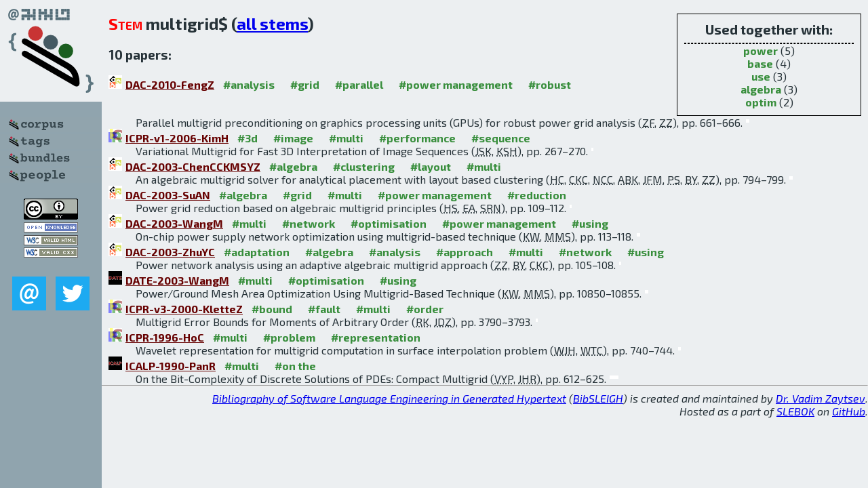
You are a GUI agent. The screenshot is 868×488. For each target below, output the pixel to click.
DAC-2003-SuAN (168, 195)
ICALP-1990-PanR (171, 366)
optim (761, 102)
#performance (417, 138)
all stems (272, 23)
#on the (295, 366)
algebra (761, 89)
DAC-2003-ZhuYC (170, 252)
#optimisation (389, 223)
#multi (346, 138)
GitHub (849, 411)
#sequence (501, 138)
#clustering (364, 166)
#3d (248, 138)
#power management (456, 84)
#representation (376, 337)
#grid (305, 84)
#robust (550, 84)
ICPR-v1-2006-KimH (177, 138)
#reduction (537, 195)
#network (309, 223)
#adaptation (257, 252)
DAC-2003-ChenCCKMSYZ (193, 166)
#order (425, 309)
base (760, 63)
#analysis (249, 84)
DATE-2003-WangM (177, 280)
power (761, 50)
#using (590, 223)
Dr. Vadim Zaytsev (821, 398)
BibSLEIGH (598, 398)
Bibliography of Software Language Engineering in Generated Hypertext (389, 398)
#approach (465, 252)
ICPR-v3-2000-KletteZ (184, 309)
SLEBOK (795, 411)
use (761, 76)
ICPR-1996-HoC (165, 337)
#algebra (293, 166)
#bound (272, 309)
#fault (324, 309)
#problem (289, 337)
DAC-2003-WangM (174, 223)
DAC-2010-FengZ (170, 84)
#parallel (359, 84)
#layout (431, 166)
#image (293, 138)
